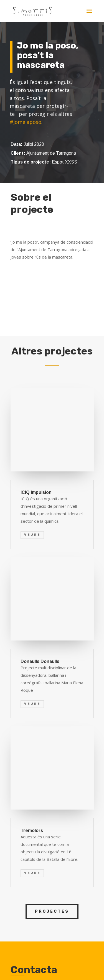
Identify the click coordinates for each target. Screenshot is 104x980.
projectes (52, 666)
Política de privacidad (63, 944)
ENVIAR (78, 830)
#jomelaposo (26, 122)
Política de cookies (49, 951)
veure (32, 628)
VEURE (32, 453)
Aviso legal (25, 944)
